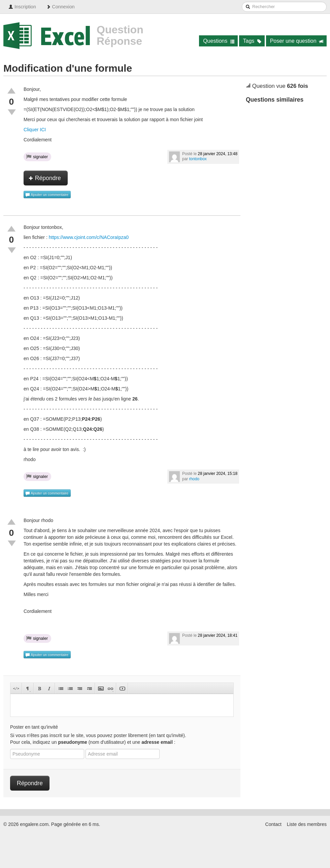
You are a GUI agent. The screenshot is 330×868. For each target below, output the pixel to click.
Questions (219, 41)
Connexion (60, 7)
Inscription (22, 7)
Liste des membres (307, 824)
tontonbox (198, 159)
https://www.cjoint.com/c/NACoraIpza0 (89, 237)
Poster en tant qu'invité (34, 727)
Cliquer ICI (35, 130)
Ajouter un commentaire (47, 195)
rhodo (194, 479)
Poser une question (297, 41)
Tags (252, 41)
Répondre (45, 178)
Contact (273, 824)
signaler (37, 157)
